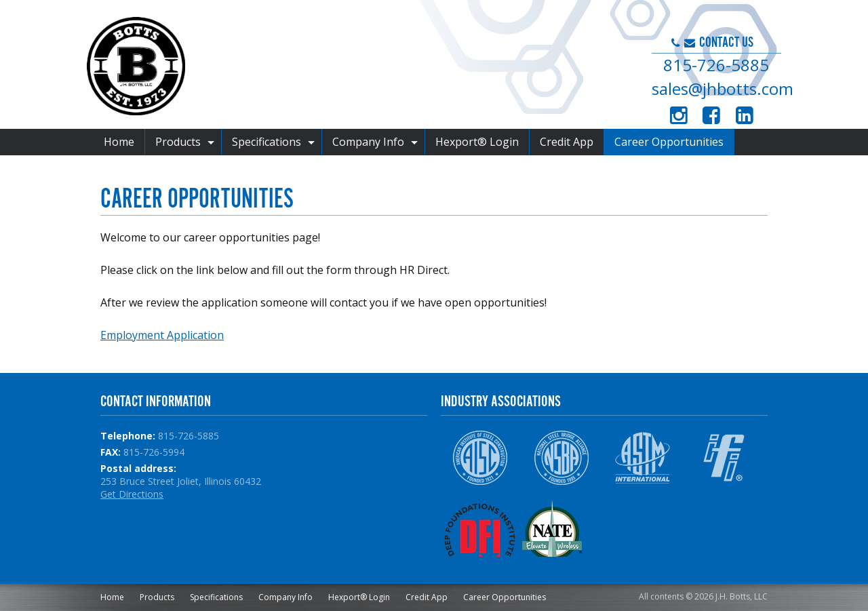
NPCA (643, 528)
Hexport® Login (477, 142)
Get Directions (132, 494)
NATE (561, 528)
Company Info (368, 142)
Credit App (567, 142)
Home (119, 142)
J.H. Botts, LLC (318, 68)
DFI (480, 528)
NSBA (561, 458)
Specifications (267, 142)
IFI (724, 458)
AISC (480, 458)
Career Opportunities (669, 142)
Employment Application (162, 335)
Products (178, 142)
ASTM (643, 458)
